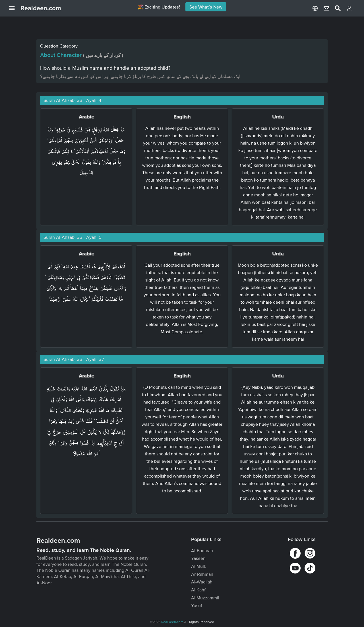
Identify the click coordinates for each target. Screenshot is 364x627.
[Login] (349, 9)
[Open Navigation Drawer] (15, 8)
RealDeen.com (172, 622)
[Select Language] (315, 8)
